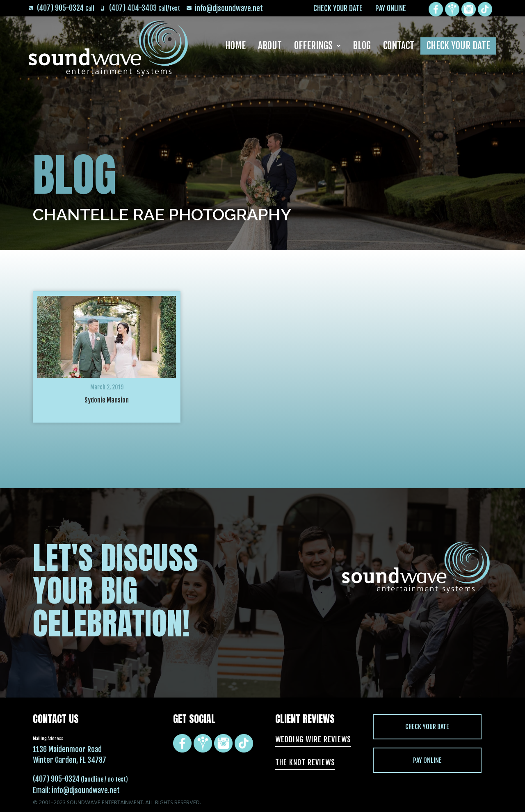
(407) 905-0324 (56, 779)
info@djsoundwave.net (86, 790)
